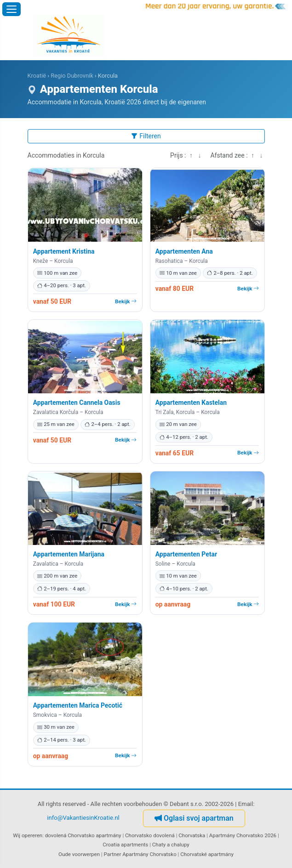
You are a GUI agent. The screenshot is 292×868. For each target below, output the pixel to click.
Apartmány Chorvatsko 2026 (243, 835)
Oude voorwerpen (79, 854)
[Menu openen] (11, 9)
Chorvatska (192, 835)
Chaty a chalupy (171, 845)
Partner (113, 854)
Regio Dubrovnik (72, 76)
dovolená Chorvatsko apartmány (83, 835)
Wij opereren (28, 835)
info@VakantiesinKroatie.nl (83, 818)
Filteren (146, 136)
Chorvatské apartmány (207, 854)
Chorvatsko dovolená (150, 835)
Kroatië (37, 76)
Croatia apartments (125, 845)
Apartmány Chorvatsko (149, 854)
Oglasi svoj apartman (194, 818)
